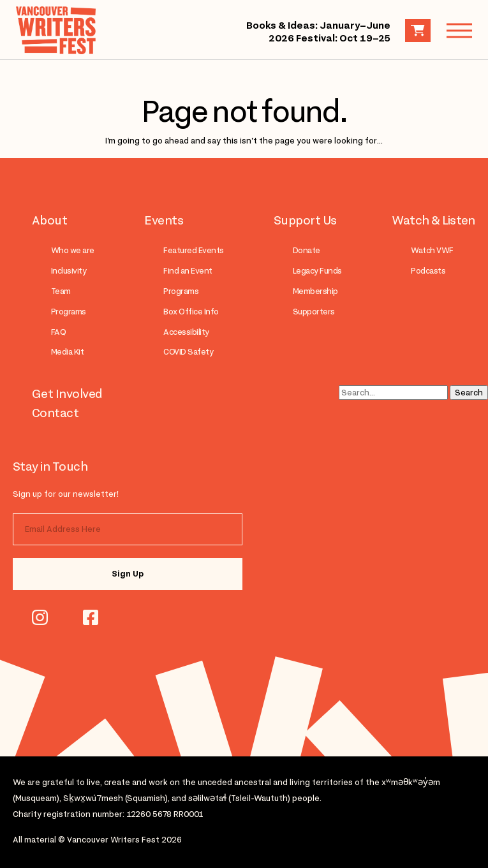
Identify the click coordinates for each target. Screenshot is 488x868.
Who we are (73, 250)
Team (61, 291)
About (49, 220)
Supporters (314, 312)
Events (164, 220)
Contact (55, 413)
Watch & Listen (433, 220)
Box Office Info (191, 312)
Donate (307, 250)
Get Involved (67, 394)
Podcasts (428, 271)
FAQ (58, 332)
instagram (40, 617)
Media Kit (67, 352)
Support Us (305, 220)
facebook (91, 617)
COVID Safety (188, 352)
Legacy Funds (317, 271)
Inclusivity (69, 271)
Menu (453, 30)
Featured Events (193, 250)
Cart (418, 31)
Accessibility (186, 332)
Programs (69, 312)
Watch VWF (432, 250)
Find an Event (188, 271)
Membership (315, 291)
